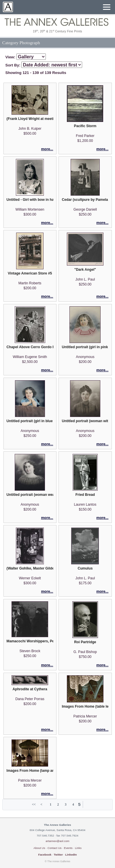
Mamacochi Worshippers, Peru (30, 641)
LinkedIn (71, 855)
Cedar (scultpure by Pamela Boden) (85, 200)
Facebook (45, 855)
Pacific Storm (85, 126)
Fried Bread (85, 495)
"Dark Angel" (85, 270)
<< (34, 804)
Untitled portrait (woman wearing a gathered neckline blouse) (30, 495)
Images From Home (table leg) (85, 706)
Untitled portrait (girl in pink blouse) (85, 347)
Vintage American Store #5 (30, 273)
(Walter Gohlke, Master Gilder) (30, 568)
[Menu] (107, 7)
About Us (39, 848)
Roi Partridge (85, 642)
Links (78, 848)
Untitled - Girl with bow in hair (30, 200)
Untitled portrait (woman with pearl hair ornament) (85, 421)
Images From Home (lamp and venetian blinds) (30, 771)
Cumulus (85, 568)
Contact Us (55, 848)
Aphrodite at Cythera (30, 689)
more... (47, 149)
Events (68, 848)
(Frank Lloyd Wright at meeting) (30, 119)
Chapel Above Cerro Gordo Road (30, 347)
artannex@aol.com (57, 841)
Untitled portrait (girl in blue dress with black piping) (30, 421)
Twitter (58, 855)
